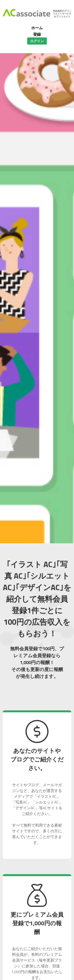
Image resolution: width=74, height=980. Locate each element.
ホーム (37, 28)
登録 (37, 34)
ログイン (37, 41)
